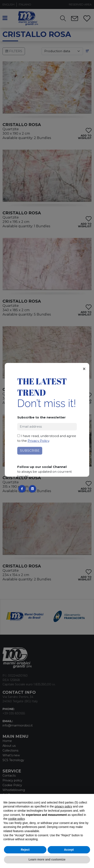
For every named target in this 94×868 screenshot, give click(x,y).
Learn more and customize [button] (47, 859)
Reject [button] (25, 850)
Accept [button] (69, 850)
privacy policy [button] (63, 806)
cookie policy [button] (16, 819)
